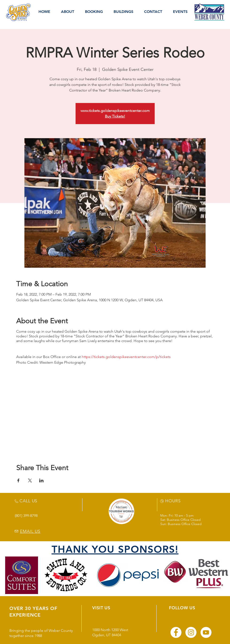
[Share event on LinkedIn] (41, 480)
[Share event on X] (30, 480)
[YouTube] (206, 632)
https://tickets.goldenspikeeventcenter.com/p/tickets (126, 357)
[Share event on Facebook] (18, 480)
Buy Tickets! (115, 116)
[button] (68, 12)
